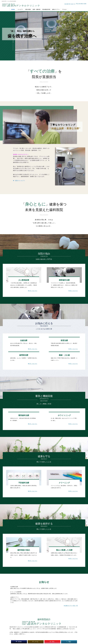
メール (35, 642)
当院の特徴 (28, 9)
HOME (13, 9)
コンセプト (20, 9)
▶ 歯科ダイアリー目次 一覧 (71, 606)
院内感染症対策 (46, 9)
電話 (69, 642)
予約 (52, 642)
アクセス (64, 9)
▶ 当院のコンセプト (19, 181)
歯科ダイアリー (56, 9)
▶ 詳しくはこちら (33, 291)
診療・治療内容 (37, 9)
